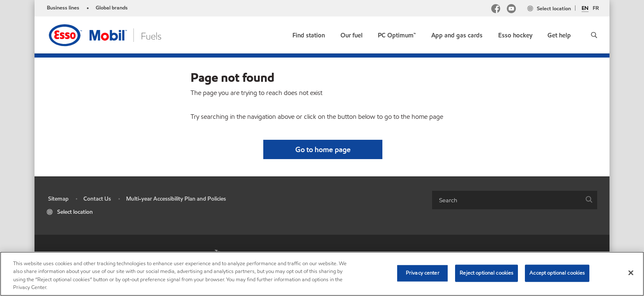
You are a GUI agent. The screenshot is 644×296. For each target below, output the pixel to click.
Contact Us (97, 199)
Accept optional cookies (557, 273)
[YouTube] (511, 10)
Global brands (112, 8)
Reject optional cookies (486, 273)
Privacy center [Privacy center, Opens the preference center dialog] (423, 273)
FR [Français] (596, 8)
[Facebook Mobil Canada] (496, 10)
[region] (322, 274)
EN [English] (585, 9)
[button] (594, 35)
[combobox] (515, 200)
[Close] (631, 273)
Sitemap (58, 199)
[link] (309, 34)
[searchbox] (506, 200)
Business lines (63, 8)
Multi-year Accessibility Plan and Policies (176, 199)
